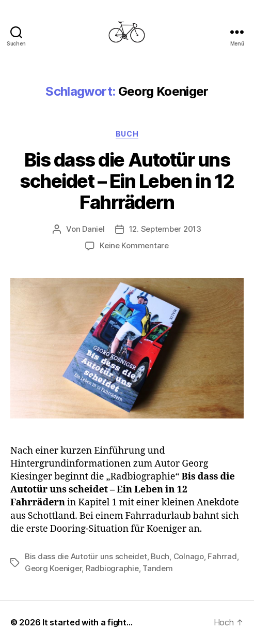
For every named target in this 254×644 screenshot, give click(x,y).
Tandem (157, 568)
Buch (127, 134)
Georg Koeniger (53, 568)
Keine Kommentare (134, 245)
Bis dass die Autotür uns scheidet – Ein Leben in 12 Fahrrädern (127, 181)
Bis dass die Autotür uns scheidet (86, 556)
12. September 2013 (165, 229)
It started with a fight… (88, 622)
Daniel (93, 229)
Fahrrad (222, 556)
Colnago (189, 556)
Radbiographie (112, 568)
